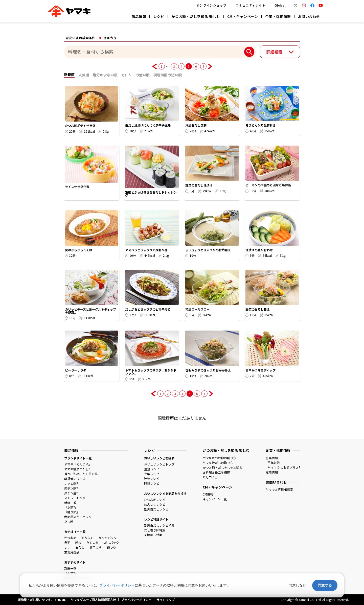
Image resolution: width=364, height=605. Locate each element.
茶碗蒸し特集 (153, 535)
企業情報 (272, 458)
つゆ (67, 547)
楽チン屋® (71, 493)
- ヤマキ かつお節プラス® (283, 467)
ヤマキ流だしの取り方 (218, 463)
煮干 (67, 542)
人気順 (84, 75)
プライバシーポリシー (117, 585)
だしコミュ (210, 477)
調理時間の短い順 (168, 75)
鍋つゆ (111, 547)
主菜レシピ (152, 474)
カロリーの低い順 (135, 75)
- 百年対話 (273, 463)
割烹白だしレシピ (156, 509)
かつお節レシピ (155, 499)
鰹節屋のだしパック (78, 517)
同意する (325, 585)
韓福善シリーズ (75, 479)
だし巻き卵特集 (155, 530)
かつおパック (108, 538)
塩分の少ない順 (105, 75)
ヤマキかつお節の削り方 (219, 458)
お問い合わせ (309, 16)
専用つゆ (96, 547)
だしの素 (93, 542)
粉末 (78, 542)
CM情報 (208, 494)
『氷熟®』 (71, 507)
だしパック (111, 542)
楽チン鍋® (71, 488)
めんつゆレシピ (155, 504)
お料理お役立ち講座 (216, 472)
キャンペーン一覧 (215, 499)
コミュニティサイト (251, 5)
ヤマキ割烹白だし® (77, 469)
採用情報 (272, 472)
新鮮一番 (70, 503)
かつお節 (70, 538)
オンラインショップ (211, 5)
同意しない (298, 585)
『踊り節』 (72, 512)
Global (280, 5)
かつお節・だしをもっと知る (222, 467)
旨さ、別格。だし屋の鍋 (81, 474)
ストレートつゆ (75, 498)
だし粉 (69, 521)
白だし (80, 547)
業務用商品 (72, 552)
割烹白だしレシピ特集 (159, 525)
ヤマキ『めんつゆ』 (78, 464)
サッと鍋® (71, 483)
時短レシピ (152, 483)
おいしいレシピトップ (159, 464)
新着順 (69, 75)
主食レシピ (152, 469)
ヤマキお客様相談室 (279, 489)
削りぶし (87, 538)
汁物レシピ (152, 479)
